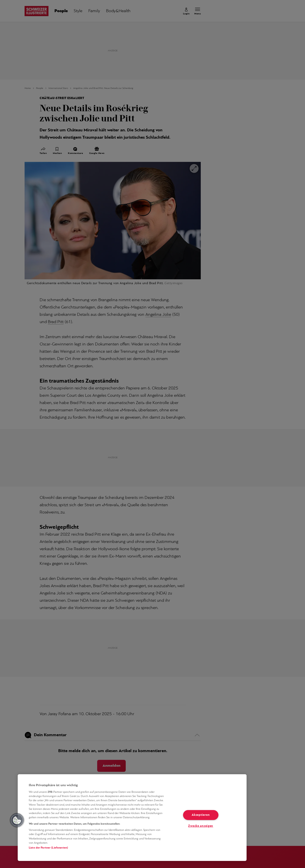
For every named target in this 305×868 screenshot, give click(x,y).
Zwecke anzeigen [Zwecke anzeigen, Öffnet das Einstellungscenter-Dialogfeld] (201, 826)
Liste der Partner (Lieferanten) (48, 848)
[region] (132, 818)
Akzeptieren (201, 815)
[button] (17, 820)
